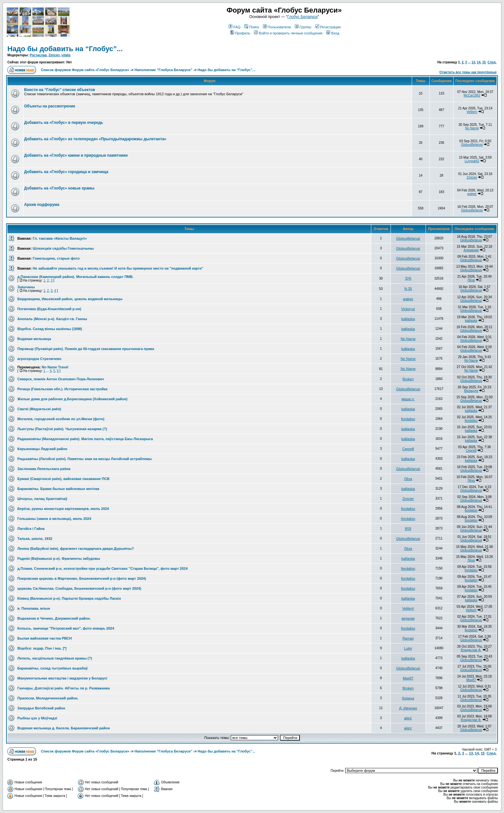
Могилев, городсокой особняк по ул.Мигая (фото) (61, 419)
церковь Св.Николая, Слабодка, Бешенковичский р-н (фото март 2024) (79, 588)
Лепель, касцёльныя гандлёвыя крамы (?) (55, 658)
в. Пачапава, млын (34, 608)
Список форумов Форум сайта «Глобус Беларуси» (85, 70)
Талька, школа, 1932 (35, 539)
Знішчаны (26, 287)
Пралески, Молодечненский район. (48, 698)
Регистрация (328, 27)
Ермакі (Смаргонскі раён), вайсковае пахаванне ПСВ (63, 479)
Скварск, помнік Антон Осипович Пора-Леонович (61, 379)
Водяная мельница (34, 339)
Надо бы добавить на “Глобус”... (65, 49)
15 (484, 62)
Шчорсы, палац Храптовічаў (42, 499)
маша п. (408, 399)
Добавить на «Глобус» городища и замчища (66, 172)
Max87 (408, 678)
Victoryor (408, 309)
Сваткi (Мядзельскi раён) (39, 409)
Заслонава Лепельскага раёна (44, 469)
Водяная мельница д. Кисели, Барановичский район (64, 728)
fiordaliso (408, 419)
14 (478, 62)
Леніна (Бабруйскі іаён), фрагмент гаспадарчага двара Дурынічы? (76, 549)
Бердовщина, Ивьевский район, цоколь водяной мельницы (70, 299)
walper (472, 194)
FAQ (234, 27)
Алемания (471, 250)
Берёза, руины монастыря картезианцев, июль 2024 (63, 509)
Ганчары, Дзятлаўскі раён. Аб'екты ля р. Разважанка (63, 688)
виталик (408, 618)
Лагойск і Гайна (31, 529)
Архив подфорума (42, 205)
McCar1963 (472, 95)
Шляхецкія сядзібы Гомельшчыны (63, 248)
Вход (333, 33)
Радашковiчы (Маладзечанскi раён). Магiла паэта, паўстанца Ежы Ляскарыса (85, 439)
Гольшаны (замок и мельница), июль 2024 (54, 519)
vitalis (66, 55)
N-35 (408, 289)
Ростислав (38, 55)
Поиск (252, 27)
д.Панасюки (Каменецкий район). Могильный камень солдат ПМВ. (75, 277)
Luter (408, 648)
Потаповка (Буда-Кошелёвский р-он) (49, 309)
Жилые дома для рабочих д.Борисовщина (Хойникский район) (72, 399)
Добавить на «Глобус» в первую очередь (64, 123)
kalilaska (408, 319)
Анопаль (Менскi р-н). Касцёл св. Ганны (52, 319)
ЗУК (408, 278)
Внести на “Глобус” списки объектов (60, 90)
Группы (303, 27)
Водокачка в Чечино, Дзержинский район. (54, 618)
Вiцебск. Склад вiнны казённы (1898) (50, 329)
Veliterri (472, 112)
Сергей (408, 449)
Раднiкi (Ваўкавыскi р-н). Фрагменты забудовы (59, 559)
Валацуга (471, 391)
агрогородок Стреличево (39, 359)
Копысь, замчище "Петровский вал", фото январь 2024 (66, 628)
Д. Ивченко (408, 708)
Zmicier (54, 55)
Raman (408, 638)
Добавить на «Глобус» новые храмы (59, 188)
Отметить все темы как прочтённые (468, 72)
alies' (408, 718)
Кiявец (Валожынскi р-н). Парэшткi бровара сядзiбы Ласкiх (69, 598)
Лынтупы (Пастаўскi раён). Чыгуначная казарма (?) (62, 429)
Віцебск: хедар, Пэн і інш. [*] (42, 648)
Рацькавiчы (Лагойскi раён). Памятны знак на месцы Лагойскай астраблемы (85, 459)
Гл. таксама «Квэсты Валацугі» (60, 238)
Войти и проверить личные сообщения (288, 33)
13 (473, 62)
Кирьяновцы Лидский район (42, 449)
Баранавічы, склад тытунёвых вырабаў (53, 668)
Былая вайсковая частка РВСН (45, 638)
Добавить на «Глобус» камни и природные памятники (76, 155)
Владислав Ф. (471, 650)
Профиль (240, 33)
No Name (472, 128)
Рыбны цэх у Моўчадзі (37, 718)
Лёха (471, 280)
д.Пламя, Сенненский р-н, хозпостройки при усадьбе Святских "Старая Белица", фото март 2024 (103, 568)
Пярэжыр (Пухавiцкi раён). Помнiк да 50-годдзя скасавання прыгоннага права (86, 349)
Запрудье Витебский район (41, 708)
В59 (408, 529)
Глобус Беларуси (302, 17)
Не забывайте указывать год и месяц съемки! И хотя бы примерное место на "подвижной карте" (118, 268)
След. (492, 62)
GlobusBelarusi (472, 145)
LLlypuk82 (472, 161)
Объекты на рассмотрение (50, 106)
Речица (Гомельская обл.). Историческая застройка (62, 389)
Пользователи (277, 27)
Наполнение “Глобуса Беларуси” (164, 70)
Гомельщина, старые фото (56, 258)
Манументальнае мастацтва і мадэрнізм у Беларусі (62, 678)
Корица (408, 698)
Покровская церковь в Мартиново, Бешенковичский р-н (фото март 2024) (82, 578)
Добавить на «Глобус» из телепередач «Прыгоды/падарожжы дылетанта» (95, 139)
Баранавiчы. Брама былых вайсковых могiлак (58, 489)
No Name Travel (55, 367)
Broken (408, 379)
